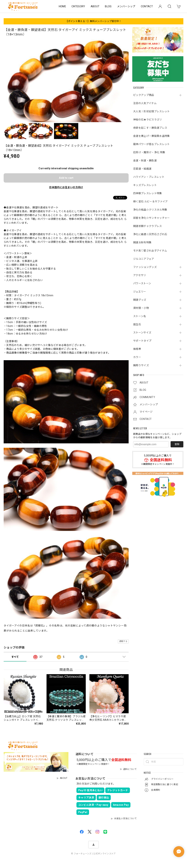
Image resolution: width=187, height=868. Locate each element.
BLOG (108, 6)
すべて (15, 657)
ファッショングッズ (145, 267)
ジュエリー (140, 292)
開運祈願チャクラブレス (148, 226)
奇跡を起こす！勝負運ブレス (150, 128)
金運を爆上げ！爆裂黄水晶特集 (151, 136)
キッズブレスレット (145, 185)
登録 (177, 444)
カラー (137, 357)
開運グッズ (140, 300)
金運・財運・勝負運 (145, 161)
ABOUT (95, 6)
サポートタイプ (142, 341)
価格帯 (137, 349)
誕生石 (137, 324)
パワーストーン (142, 283)
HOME (62, 6)
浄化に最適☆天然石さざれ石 (150, 234)
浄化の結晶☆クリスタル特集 (150, 210)
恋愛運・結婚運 (142, 169)
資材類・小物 (141, 308)
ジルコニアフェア (144, 259)
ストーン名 (140, 316)
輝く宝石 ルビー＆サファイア (150, 201)
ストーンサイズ (142, 333)
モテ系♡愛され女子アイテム (150, 251)
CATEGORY (78, 6)
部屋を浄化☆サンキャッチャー (151, 218)
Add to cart (66, 178)
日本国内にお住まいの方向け (66, 187)
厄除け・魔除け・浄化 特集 (149, 152)
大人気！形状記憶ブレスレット (151, 111)
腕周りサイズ (141, 365)
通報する (123, 641)
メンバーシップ (126, 6)
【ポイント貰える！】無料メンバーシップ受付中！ (93, 21)
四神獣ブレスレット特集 (148, 193)
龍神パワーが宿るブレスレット (151, 144)
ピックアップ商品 (144, 95)
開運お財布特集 (142, 242)
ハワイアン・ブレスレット (149, 177)
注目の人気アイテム (145, 103)
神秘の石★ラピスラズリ (148, 120)
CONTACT (147, 6)
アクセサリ (140, 275)
